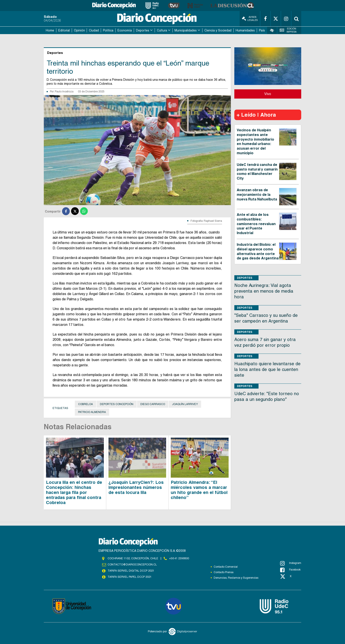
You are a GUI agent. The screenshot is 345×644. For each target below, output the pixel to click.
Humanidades (245, 30)
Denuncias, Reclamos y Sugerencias (236, 578)
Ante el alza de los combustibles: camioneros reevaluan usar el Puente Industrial (256, 224)
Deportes (143, 30)
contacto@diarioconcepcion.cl (132, 565)
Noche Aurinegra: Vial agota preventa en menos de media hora (264, 291)
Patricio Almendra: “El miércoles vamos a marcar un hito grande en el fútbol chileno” (199, 490)
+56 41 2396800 (179, 558)
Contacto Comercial (226, 567)
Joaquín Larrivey (185, 404)
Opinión (79, 30)
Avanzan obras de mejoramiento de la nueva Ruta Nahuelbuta (257, 195)
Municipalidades (186, 30)
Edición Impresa (288, 30)
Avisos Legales (250, 19)
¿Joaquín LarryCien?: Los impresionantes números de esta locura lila (136, 487)
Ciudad (94, 30)
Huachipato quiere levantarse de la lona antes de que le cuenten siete (267, 369)
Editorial (64, 30)
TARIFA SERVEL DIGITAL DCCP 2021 (131, 571)
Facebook (290, 570)
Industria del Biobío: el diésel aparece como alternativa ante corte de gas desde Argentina (258, 251)
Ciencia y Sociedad (218, 30)
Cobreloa (85, 404)
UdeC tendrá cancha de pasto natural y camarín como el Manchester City (257, 172)
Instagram (291, 563)
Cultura (162, 30)
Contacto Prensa (224, 572)
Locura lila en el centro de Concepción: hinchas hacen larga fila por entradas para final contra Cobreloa (74, 492)
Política (108, 30)
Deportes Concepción (117, 404)
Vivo (268, 94)
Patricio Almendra (92, 412)
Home (50, 30)
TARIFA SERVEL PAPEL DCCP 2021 (130, 577)
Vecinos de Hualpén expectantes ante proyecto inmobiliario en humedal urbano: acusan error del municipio (255, 142)
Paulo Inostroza (64, 92)
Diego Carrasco (153, 404)
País (262, 30)
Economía (125, 30)
